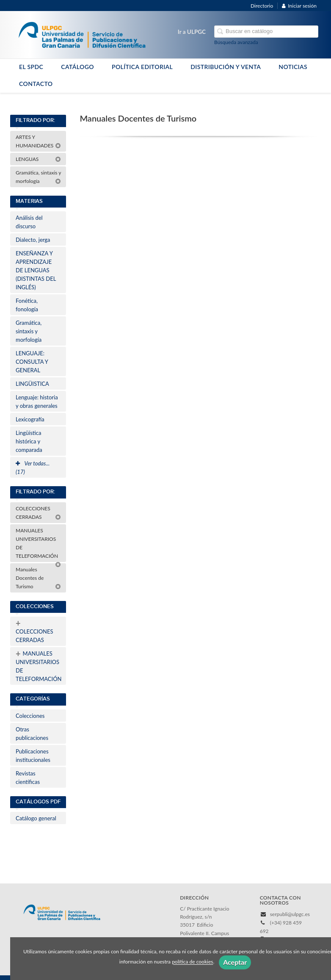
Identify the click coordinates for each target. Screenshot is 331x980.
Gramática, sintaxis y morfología (39, 177)
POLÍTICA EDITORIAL (142, 67)
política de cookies (192, 962)
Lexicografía (30, 419)
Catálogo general (36, 818)
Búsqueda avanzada (236, 42)
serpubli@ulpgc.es (290, 914)
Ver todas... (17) (33, 468)
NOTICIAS (293, 67)
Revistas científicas (28, 778)
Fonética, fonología (27, 305)
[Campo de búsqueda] (266, 32)
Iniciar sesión (299, 6)
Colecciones (30, 716)
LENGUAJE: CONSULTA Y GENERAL (32, 362)
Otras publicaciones (32, 734)
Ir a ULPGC (192, 32)
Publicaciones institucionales (33, 756)
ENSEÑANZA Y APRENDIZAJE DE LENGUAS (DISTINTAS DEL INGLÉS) (36, 270)
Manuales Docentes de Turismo (38, 578)
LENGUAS (38, 159)
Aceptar (235, 962)
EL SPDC (31, 67)
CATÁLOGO (77, 67)
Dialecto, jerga (33, 240)
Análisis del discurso (29, 222)
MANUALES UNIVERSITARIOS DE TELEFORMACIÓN (38, 545)
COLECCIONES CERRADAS (38, 513)
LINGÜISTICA (32, 384)
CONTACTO (36, 84)
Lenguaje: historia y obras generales (37, 401)
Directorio (262, 6)
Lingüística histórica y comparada (29, 441)
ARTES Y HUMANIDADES (38, 141)
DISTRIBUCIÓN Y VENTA (226, 67)
